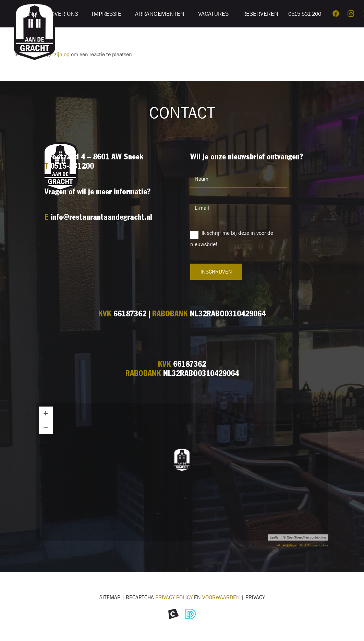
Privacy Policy (174, 597)
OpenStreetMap (298, 537)
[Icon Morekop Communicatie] (173, 614)
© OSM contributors (314, 545)
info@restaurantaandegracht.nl (101, 218)
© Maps (287, 545)
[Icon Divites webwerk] (191, 614)
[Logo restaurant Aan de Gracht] (34, 31)
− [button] (46, 427)
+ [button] (46, 413)
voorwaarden (221, 597)
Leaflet (275, 537)
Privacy (255, 597)
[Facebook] (336, 14)
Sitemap (110, 597)
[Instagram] (351, 14)
